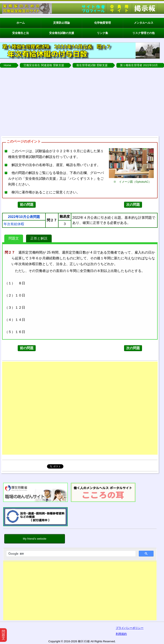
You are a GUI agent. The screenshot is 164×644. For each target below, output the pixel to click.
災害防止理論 (61, 23)
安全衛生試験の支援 (62, 33)
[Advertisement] (80, 592)
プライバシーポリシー (130, 628)
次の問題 (133, 205)
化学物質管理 (102, 23)
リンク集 (102, 33)
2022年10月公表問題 (24, 217)
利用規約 (121, 634)
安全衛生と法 (20, 33)
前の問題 (27, 205)
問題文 (14, 238)
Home (8, 65)
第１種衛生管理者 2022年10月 (139, 65)
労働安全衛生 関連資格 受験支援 (44, 65)
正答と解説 (39, 238)
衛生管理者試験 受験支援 (92, 65)
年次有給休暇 (14, 224)
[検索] (71, 554)
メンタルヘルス (144, 23)
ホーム (21, 23)
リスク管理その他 (143, 33)
